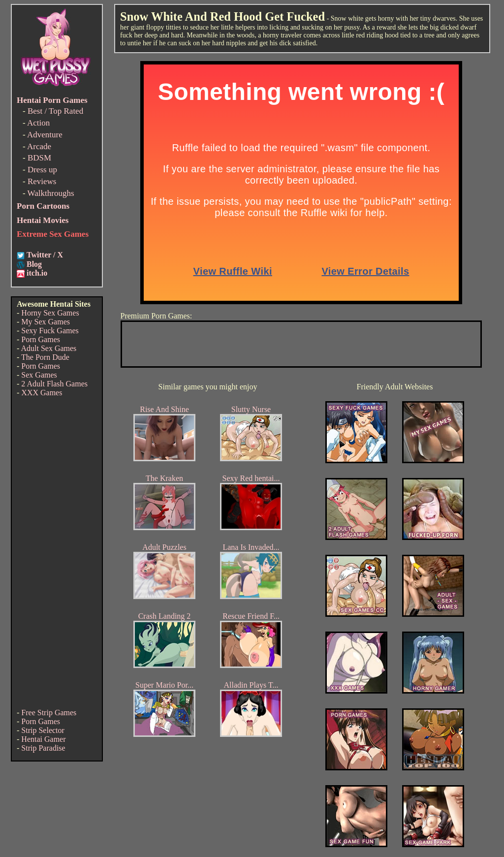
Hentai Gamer (43, 739)
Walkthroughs (51, 193)
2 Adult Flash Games (54, 384)
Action (38, 123)
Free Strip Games (49, 713)
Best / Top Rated (55, 111)
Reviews (42, 181)
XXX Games (42, 393)
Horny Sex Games (50, 313)
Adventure (45, 135)
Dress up (42, 170)
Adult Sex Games (48, 348)
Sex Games (39, 375)
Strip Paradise (43, 748)
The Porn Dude (45, 357)
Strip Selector (43, 730)
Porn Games (41, 339)
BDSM (39, 158)
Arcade (39, 146)
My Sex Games (46, 322)
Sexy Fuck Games (50, 331)
